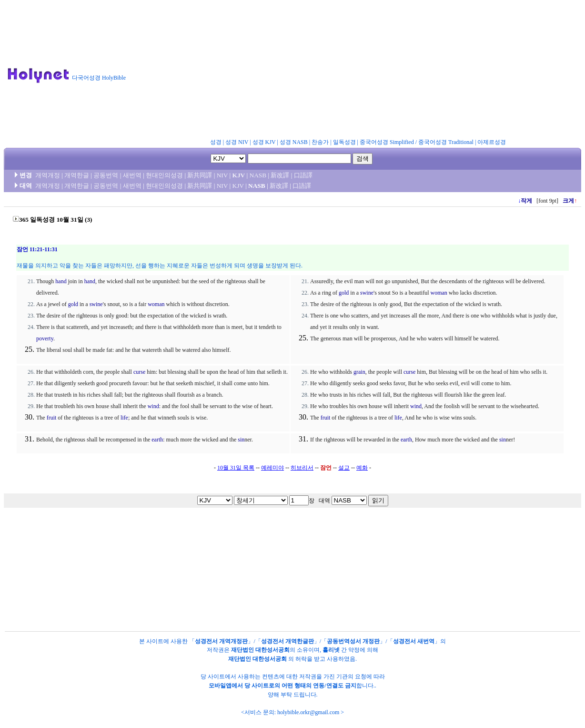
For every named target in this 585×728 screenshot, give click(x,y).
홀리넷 (331, 650)
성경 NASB (294, 142)
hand (61, 281)
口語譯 (303, 175)
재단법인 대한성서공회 (260, 650)
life (124, 418)
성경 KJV (264, 142)
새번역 (132, 175)
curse (139, 372)
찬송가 (320, 142)
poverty (45, 338)
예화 (362, 468)
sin (241, 440)
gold (73, 304)
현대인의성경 (164, 175)
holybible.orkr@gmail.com (308, 712)
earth (157, 440)
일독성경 (344, 142)
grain (359, 372)
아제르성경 (492, 142)
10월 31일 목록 (236, 468)
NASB (258, 175)
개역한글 (77, 175)
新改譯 (280, 175)
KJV (239, 175)
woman (156, 304)
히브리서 (302, 468)
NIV (222, 175)
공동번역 (106, 175)
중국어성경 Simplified (387, 142)
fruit (52, 418)
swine (96, 304)
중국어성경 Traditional (446, 142)
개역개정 (48, 175)
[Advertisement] (359, 71)
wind (153, 406)
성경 (216, 142)
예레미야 (272, 468)
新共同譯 (200, 175)
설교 (344, 468)
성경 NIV (237, 142)
